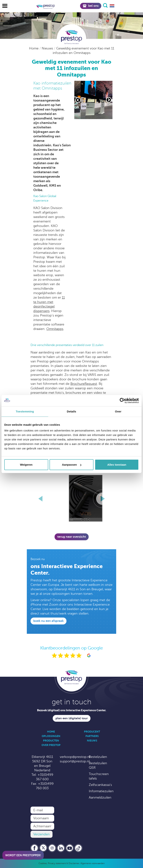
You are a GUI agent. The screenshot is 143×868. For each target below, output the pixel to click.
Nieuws (48, 48)
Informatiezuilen (101, 791)
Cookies (43, 863)
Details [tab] (71, 411)
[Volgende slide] (109, 100)
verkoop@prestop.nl (75, 757)
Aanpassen (72, 465)
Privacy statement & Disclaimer (64, 863)
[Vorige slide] (78, 100)
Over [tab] (118, 411)
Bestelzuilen (98, 757)
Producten (51, 741)
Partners (92, 736)
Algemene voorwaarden (93, 863)
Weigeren (26, 465)
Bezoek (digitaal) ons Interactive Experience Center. (72, 710)
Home (34, 48)
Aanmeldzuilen (100, 797)
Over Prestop (51, 745)
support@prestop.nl (75, 761)
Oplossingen (51, 736)
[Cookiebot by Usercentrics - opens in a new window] (122, 401)
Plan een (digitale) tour (72, 718)
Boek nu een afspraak (49, 621)
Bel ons (91, 6)
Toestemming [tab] (25, 411)
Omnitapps (55, 329)
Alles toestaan (117, 465)
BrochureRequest (84, 384)
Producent (92, 732)
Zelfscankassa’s (100, 785)
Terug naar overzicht (72, 537)
